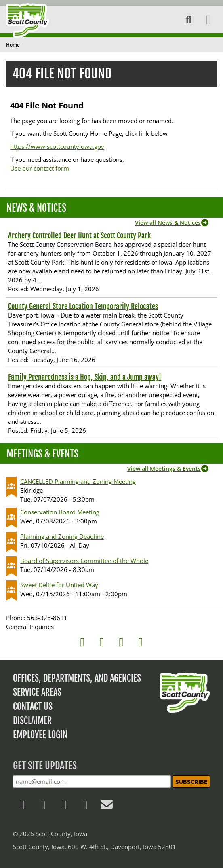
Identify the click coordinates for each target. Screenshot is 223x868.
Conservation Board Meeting (60, 512)
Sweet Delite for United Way (59, 585)
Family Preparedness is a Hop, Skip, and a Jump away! (85, 377)
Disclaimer (32, 721)
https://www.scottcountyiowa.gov (57, 146)
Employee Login (40, 735)
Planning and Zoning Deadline (62, 536)
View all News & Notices (168, 223)
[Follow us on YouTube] (86, 807)
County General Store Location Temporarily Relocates (83, 306)
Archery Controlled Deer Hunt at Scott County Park (79, 235)
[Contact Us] (107, 807)
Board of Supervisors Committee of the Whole (84, 561)
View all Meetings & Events (164, 469)
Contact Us (33, 706)
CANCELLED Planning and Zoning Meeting (78, 481)
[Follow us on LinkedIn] (65, 807)
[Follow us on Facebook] (23, 807)
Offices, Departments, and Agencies (77, 678)
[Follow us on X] (44, 807)
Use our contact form (40, 168)
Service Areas (37, 692)
